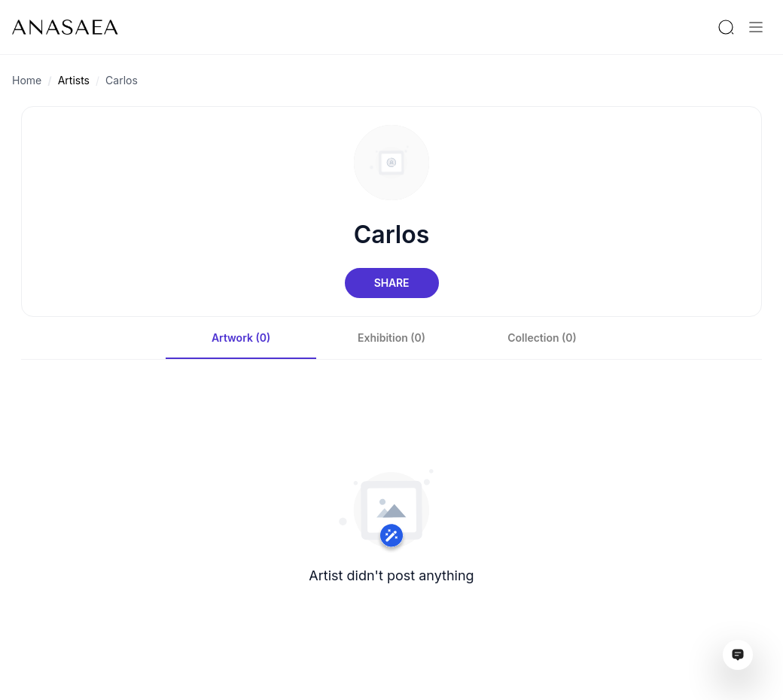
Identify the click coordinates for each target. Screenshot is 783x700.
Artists (74, 80)
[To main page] (65, 27)
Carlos (122, 80)
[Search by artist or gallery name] (726, 27)
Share (391, 283)
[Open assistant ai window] (738, 655)
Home (27, 80)
